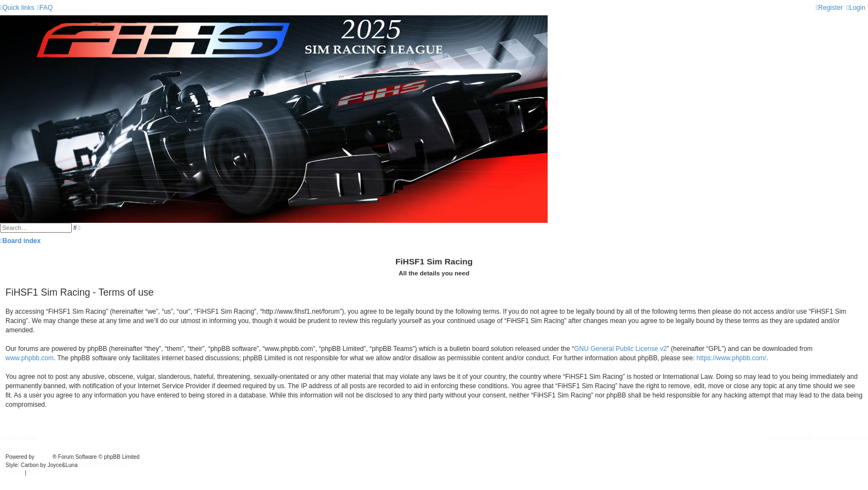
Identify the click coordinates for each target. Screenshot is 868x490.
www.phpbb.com (30, 358)
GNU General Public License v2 (620, 349)
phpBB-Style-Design (104, 465)
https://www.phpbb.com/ (731, 358)
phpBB (44, 457)
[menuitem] (45, 8)
